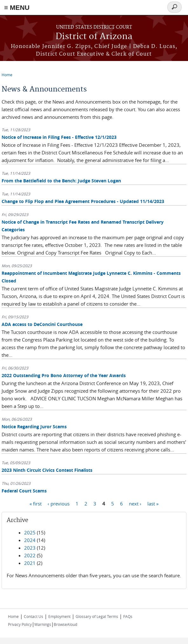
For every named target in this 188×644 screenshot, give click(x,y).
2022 (30, 555)
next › (135, 503)
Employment (59, 616)
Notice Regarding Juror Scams (34, 427)
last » (153, 503)
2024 (30, 540)
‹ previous (59, 503)
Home (7, 75)
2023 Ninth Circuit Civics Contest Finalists (47, 470)
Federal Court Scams (24, 491)
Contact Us (34, 616)
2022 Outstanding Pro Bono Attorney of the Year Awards (64, 375)
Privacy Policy (20, 624)
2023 (30, 548)
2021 (30, 563)
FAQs (128, 616)
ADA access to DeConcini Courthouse (42, 324)
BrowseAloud (65, 624)
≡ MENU (17, 7)
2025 (30, 532)
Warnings (43, 624)
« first (36, 503)
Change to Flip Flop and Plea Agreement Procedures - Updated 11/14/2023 (83, 201)
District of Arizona (94, 37)
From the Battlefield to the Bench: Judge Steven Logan (61, 181)
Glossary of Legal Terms (97, 616)
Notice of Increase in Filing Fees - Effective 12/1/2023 (59, 137)
